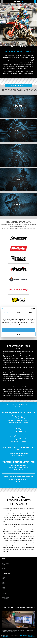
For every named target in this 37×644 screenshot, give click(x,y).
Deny (18, 334)
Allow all (18, 330)
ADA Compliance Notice (32, 636)
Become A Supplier (5, 563)
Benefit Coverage (5, 566)
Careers (3, 565)
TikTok (3, 579)
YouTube (3, 577)
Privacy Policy (30, 635)
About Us (3, 561)
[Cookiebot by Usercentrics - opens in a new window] (30, 309)
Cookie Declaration (5, 636)
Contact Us (4, 568)
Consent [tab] (7, 312)
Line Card (4, 567)
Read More (4, 633)
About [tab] (30, 312)
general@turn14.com (6, 600)
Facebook (4, 584)
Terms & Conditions (24, 635)
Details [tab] (19, 312)
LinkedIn (3, 576)
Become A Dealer (19, 85)
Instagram (4, 582)
